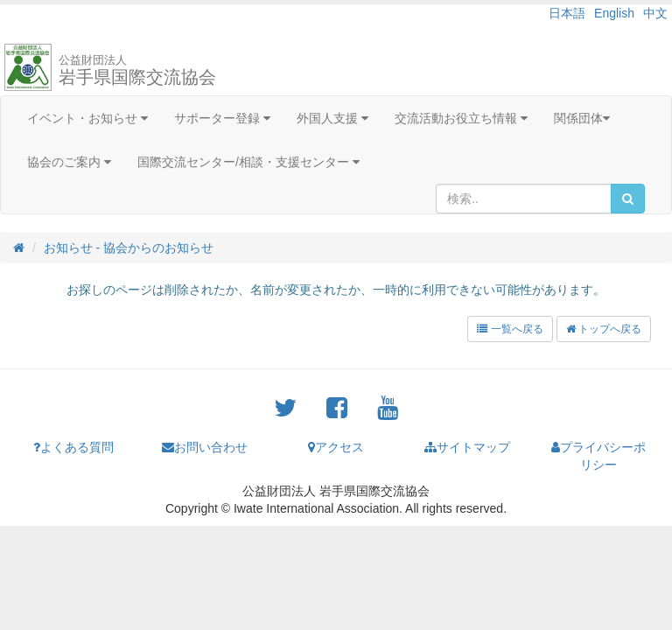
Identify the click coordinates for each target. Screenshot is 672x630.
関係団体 (582, 118)
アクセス (336, 447)
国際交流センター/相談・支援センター (248, 162)
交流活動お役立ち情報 (461, 118)
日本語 (567, 13)
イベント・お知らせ (87, 118)
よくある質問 (73, 447)
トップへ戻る (604, 329)
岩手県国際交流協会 (137, 70)
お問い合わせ (205, 447)
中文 (655, 13)
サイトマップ (467, 447)
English (614, 13)
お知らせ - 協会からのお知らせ (129, 248)
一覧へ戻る (510, 329)
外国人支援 (332, 118)
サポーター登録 (222, 118)
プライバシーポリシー (598, 456)
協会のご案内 (69, 162)
